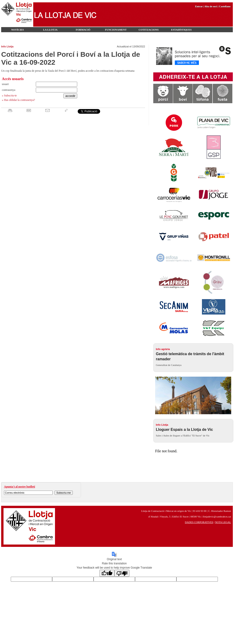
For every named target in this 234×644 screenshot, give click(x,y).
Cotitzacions (149, 30)
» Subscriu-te (9, 96)
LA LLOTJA (50, 30)
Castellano (225, 6)
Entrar (199, 6)
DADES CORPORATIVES (199, 522)
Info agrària (163, 349)
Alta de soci (211, 6)
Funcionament (116, 30)
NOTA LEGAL (223, 522)
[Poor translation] (122, 573)
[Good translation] (107, 573)
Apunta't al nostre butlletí (20, 487)
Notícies (18, 30)
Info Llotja (7, 46)
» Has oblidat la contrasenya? (18, 100)
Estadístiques (181, 30)
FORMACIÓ (83, 30)
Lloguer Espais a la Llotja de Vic (184, 430)
